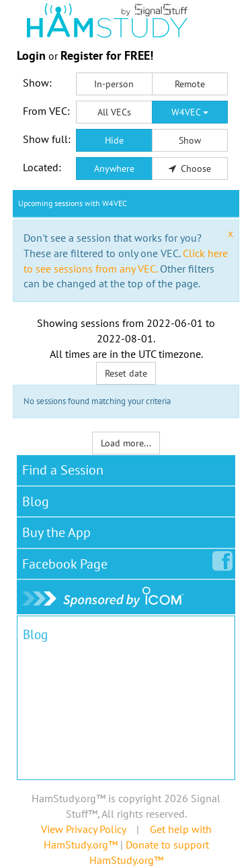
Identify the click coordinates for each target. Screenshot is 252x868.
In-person (114, 84)
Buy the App (56, 532)
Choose (190, 168)
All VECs (114, 112)
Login (31, 55)
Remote (190, 84)
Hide (114, 140)
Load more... (126, 443)
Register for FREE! (107, 55)
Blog (36, 501)
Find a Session (63, 470)
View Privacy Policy (83, 829)
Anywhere (114, 168)
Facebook (68, 561)
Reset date (126, 373)
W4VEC (190, 112)
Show (190, 140)
